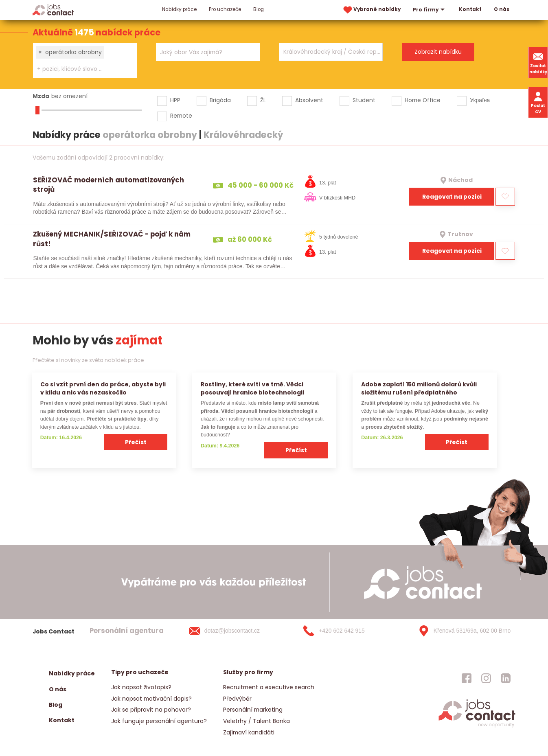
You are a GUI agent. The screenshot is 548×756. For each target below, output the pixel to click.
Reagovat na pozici (452, 197)
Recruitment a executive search (269, 687)
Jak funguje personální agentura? (159, 721)
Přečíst (136, 442)
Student (364, 100)
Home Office (423, 100)
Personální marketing (253, 710)
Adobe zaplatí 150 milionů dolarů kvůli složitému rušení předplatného (419, 388)
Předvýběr (237, 699)
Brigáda (220, 100)
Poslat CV (538, 102)
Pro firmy (430, 10)
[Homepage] (53, 10)
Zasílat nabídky (538, 62)
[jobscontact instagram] (486, 678)
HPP (175, 100)
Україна (480, 100)
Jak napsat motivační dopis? (151, 699)
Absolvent (309, 100)
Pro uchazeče (225, 9)
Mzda (41, 96)
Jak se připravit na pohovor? (151, 710)
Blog (259, 9)
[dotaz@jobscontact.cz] (232, 631)
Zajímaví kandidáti (249, 732)
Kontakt (470, 9)
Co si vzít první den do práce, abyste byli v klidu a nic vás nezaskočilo (103, 388)
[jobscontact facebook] (467, 678)
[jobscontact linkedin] (506, 678)
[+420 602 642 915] (347, 631)
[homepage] (477, 727)
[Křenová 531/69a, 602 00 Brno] (462, 631)
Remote (181, 116)
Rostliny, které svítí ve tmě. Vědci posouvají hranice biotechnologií (253, 388)
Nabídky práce (179, 9)
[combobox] (85, 60)
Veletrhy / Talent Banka (256, 721)
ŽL (263, 100)
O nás (502, 9)
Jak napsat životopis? (141, 687)
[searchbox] (80, 69)
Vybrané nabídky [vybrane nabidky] (371, 10)
